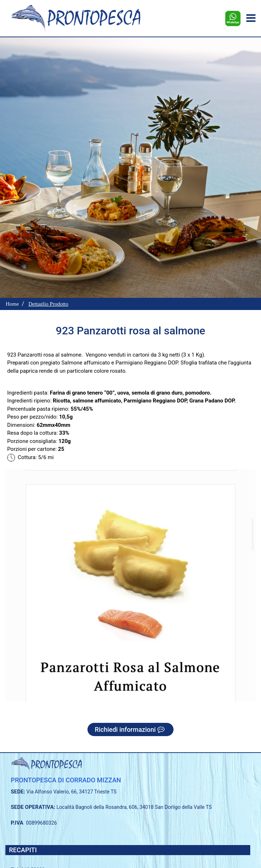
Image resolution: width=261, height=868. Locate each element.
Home (12, 304)
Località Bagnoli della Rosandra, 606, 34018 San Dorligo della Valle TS (134, 807)
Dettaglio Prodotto (48, 304)
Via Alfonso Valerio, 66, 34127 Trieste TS (72, 792)
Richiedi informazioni (130, 729)
